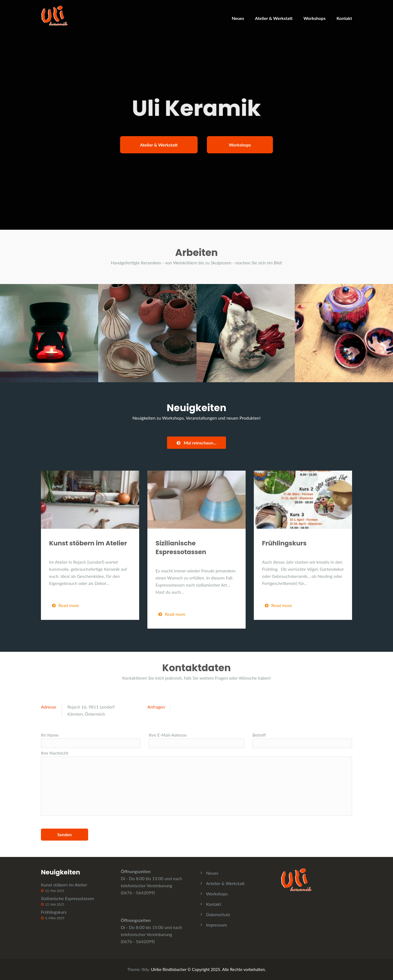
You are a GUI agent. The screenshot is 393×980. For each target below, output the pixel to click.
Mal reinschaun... (196, 443)
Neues (238, 18)
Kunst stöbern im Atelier (88, 543)
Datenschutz (218, 914)
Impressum (216, 925)
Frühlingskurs (284, 543)
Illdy (145, 969)
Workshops (315, 18)
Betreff (302, 740)
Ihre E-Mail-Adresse (196, 740)
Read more (65, 605)
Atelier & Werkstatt (274, 18)
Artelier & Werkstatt (225, 883)
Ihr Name (91, 740)
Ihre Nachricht (196, 783)
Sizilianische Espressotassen (181, 548)
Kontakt (344, 18)
